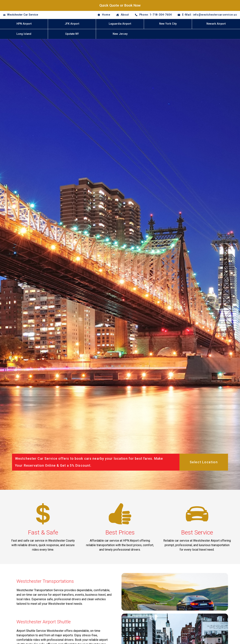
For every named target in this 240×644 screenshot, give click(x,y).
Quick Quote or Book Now (120, 5)
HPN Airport (24, 24)
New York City (168, 24)
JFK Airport (72, 24)
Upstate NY (72, 34)
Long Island (24, 34)
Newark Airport (216, 24)
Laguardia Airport (120, 24)
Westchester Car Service (23, 15)
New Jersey (120, 34)
